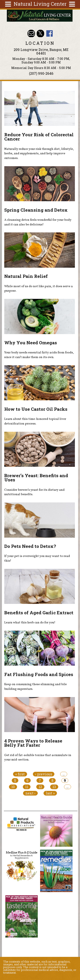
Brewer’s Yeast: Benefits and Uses (36, 478)
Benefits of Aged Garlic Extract (39, 613)
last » (50, 793)
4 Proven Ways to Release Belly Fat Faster (33, 743)
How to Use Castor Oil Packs (36, 409)
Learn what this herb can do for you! (30, 623)
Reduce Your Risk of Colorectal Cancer (39, 137)
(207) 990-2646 (41, 73)
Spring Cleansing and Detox (36, 210)
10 (13, 787)
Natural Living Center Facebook (50, 33)
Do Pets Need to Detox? (30, 546)
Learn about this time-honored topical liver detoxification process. (35, 421)
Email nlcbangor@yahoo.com (31, 33)
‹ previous (44, 774)
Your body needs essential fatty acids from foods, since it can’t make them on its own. (39, 355)
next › (30, 793)
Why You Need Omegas (31, 343)
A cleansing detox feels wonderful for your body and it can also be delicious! (38, 222)
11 (27, 787)
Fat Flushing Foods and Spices (39, 674)
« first (20, 774)
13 (54, 787)
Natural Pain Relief (26, 276)
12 (40, 787)
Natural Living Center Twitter (40, 33)
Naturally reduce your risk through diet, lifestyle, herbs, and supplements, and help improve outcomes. (39, 154)
